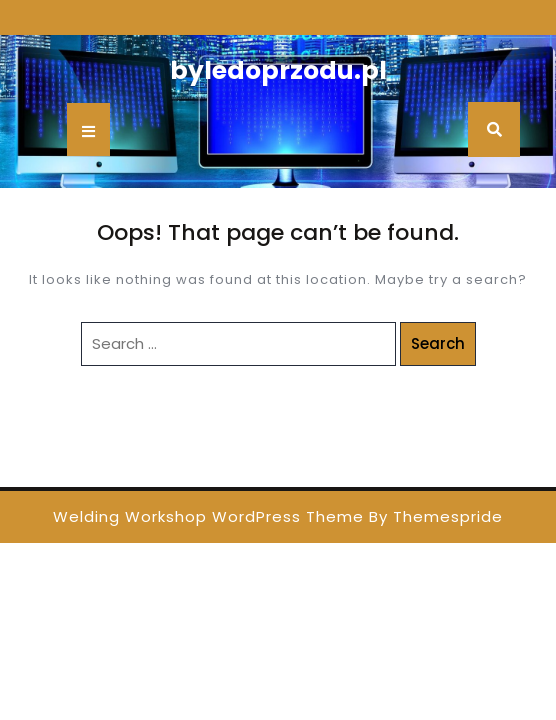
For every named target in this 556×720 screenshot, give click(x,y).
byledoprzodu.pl (278, 70)
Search (438, 343)
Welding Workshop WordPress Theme (208, 516)
